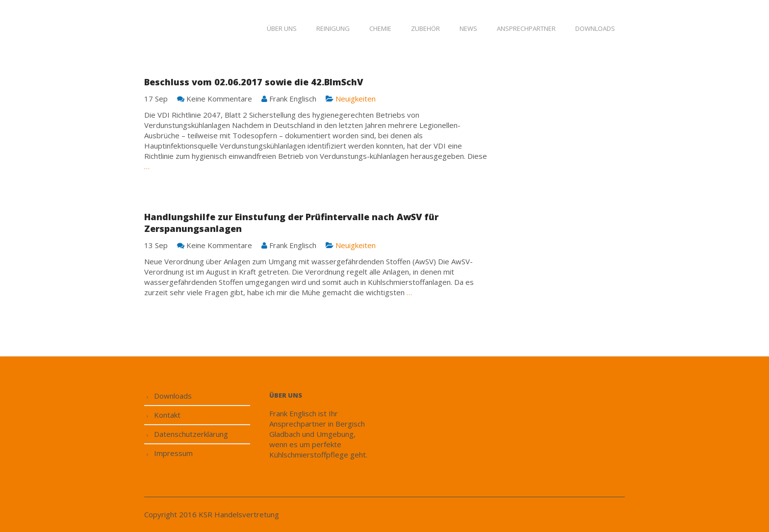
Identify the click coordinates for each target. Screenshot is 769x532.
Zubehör (425, 29)
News (468, 29)
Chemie (380, 29)
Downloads (595, 29)
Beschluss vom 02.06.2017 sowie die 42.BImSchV (254, 82)
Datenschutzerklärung (191, 434)
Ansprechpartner (526, 29)
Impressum (173, 453)
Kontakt (167, 415)
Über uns (282, 29)
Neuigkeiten (356, 99)
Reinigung (333, 29)
